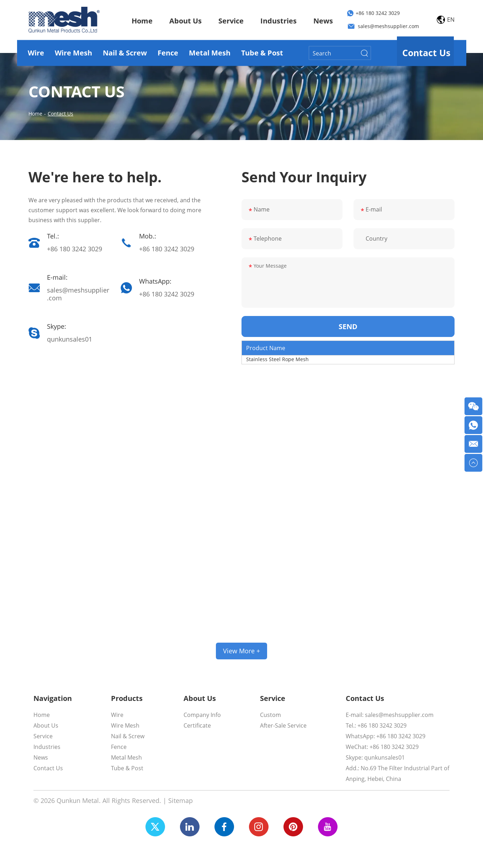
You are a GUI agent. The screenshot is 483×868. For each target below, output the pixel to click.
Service (231, 21)
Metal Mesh (210, 53)
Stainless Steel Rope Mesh (277, 359)
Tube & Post (262, 53)
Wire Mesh (73, 53)
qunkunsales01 (70, 339)
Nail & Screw (125, 53)
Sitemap (181, 800)
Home (142, 21)
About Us (185, 21)
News (323, 21)
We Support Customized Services (242, 608)
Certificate (197, 725)
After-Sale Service (283, 725)
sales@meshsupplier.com (388, 26)
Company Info (202, 715)
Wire (36, 53)
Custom (270, 715)
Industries (278, 21)
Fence (168, 53)
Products (127, 698)
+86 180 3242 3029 (378, 13)
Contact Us (426, 53)
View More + (241, 651)
